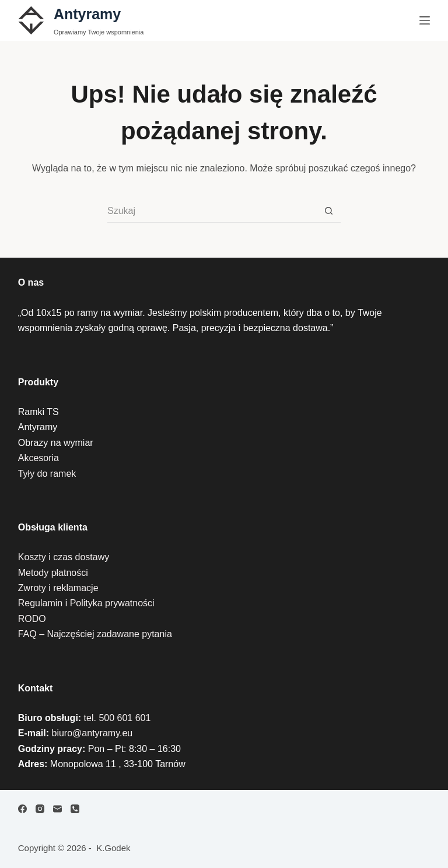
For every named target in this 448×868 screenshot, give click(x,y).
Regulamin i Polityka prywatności (86, 603)
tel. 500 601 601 (118, 718)
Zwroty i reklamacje (58, 588)
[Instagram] (40, 809)
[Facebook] (22, 809)
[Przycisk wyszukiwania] (329, 211)
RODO (32, 619)
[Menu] (425, 20)
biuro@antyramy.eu (92, 733)
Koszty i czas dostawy (64, 557)
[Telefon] (75, 809)
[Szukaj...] (212, 211)
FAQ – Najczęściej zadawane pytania (95, 634)
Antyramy (87, 14)
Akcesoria (38, 458)
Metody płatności (53, 573)
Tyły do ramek (47, 474)
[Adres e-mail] (57, 809)
